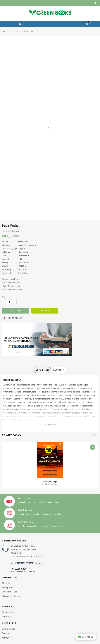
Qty (4, 297)
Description (42, 370)
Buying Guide (8, 638)
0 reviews (15, 231)
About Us (6, 583)
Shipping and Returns (11, 596)
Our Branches (8, 612)
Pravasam (14, 31)
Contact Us (7, 616)
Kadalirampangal (50, 482)
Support (5, 633)
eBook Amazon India (11, 286)
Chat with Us (86, 637)
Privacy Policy (8, 587)
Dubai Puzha (27, 31)
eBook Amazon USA (11, 283)
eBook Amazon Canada (12, 290)
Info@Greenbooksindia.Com (23, 571)
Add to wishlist (13, 318)
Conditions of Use (10, 592)
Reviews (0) (59, 370)
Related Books (11, 435)
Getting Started (9, 629)
